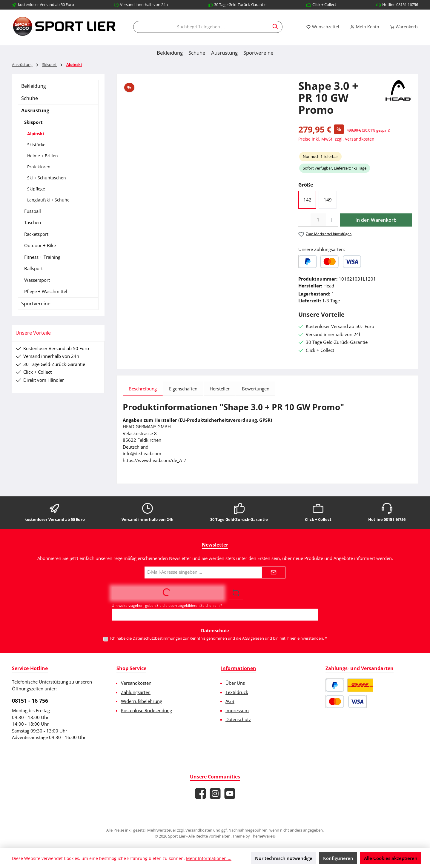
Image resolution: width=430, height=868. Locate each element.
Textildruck (237, 692)
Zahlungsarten (136, 692)
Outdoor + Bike (40, 245)
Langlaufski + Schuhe (48, 200)
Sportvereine (36, 304)
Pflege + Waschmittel (46, 291)
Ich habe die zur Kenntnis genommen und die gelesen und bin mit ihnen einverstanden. (219, 638)
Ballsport (33, 268)
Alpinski (36, 134)
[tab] (143, 389)
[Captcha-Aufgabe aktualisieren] (236, 593)
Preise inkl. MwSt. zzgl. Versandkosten (336, 139)
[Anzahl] (318, 220)
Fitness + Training (42, 257)
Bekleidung (34, 86)
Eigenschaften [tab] (183, 389)
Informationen (239, 668)
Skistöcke (36, 145)
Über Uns (235, 683)
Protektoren (39, 167)
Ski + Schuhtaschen (47, 178)
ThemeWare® (263, 836)
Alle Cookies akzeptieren (391, 858)
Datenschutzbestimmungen (157, 638)
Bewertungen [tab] (256, 389)
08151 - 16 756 (30, 701)
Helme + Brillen (43, 156)
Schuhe (30, 98)
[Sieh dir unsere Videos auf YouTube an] (230, 794)
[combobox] (201, 27)
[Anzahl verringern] (304, 220)
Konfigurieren (338, 858)
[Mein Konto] (364, 27)
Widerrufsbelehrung (142, 701)
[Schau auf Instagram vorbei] (215, 794)
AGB (246, 638)
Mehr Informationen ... (209, 858)
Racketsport (36, 234)
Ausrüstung (35, 110)
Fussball (33, 211)
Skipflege (36, 189)
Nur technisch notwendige (284, 858)
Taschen (33, 222)
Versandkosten (136, 683)
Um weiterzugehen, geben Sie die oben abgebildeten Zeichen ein (167, 605)
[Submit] (274, 572)
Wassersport (37, 280)
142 (307, 200)
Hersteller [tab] (220, 389)
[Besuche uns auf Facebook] (201, 794)
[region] (205, 144)
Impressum (237, 710)
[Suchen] (275, 27)
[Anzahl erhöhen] (332, 220)
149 (328, 200)
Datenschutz (238, 719)
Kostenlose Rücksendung (146, 710)
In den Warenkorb (376, 220)
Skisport (33, 122)
